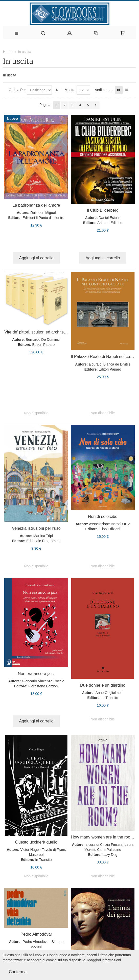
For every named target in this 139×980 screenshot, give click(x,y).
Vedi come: (103, 90)
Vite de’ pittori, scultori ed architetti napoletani (46, 332)
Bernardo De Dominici (43, 340)
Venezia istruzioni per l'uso (36, 528)
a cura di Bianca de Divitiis (109, 364)
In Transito (110, 698)
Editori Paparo (44, 345)
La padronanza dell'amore (36, 205)
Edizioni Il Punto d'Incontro (43, 218)
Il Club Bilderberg (103, 210)
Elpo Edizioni (110, 529)
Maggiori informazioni (104, 960)
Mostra (70, 90)
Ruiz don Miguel (43, 213)
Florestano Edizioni (43, 686)
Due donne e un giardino (103, 685)
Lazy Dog (110, 855)
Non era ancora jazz (36, 674)
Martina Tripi (43, 536)
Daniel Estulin (109, 218)
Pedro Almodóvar (36, 934)
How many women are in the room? (103, 837)
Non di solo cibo (103, 516)
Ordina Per (17, 90)
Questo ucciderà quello (36, 842)
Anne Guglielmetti (110, 693)
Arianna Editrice (110, 223)
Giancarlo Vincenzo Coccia (43, 681)
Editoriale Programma (43, 541)
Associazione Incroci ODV (109, 524)
